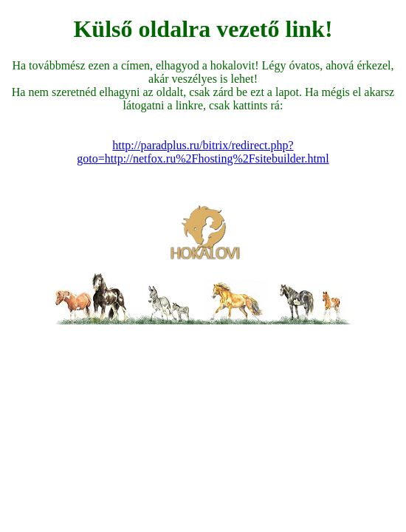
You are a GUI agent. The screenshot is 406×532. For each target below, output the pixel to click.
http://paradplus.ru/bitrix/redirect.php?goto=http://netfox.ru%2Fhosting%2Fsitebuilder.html (203, 152)
